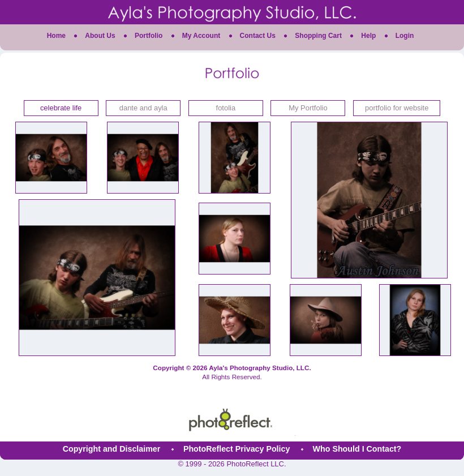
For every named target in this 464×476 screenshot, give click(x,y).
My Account (201, 36)
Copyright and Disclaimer (113, 449)
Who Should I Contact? (357, 449)
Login (405, 36)
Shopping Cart (318, 36)
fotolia (226, 108)
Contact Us (258, 36)
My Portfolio (308, 108)
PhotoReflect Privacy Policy (237, 449)
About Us (100, 36)
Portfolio (149, 36)
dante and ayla (143, 108)
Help (368, 36)
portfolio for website (397, 108)
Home (56, 36)
